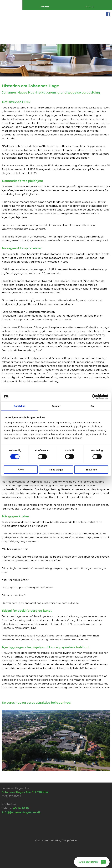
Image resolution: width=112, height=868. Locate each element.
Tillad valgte (56, 469)
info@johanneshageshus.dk (21, 812)
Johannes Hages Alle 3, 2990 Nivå (25, 792)
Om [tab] (92, 406)
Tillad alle (91, 469)
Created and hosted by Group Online (56, 841)
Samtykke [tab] (20, 406)
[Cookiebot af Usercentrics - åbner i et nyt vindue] (94, 397)
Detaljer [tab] (56, 406)
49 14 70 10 (21, 808)
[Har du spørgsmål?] (92, 862)
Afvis (21, 469)
